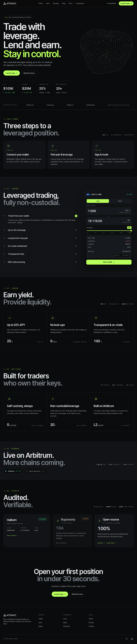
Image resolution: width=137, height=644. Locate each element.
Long (98, 201)
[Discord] (132, 639)
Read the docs (29, 73)
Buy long (109, 262)
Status (41, 626)
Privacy (91, 623)
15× (121, 233)
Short (120, 201)
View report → (13, 535)
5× (104, 233)
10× (112, 233)
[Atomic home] (10, 3)
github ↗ (101, 543)
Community (80, 3)
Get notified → (62, 543)
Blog (64, 3)
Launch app (126, 3)
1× (87, 233)
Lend (48, 3)
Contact (91, 626)
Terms (91, 619)
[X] (127, 639)
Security (56, 3)
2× (96, 233)
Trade (40, 3)
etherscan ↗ (111, 543)
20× (130, 233)
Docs (71, 3)
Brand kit (67, 626)
